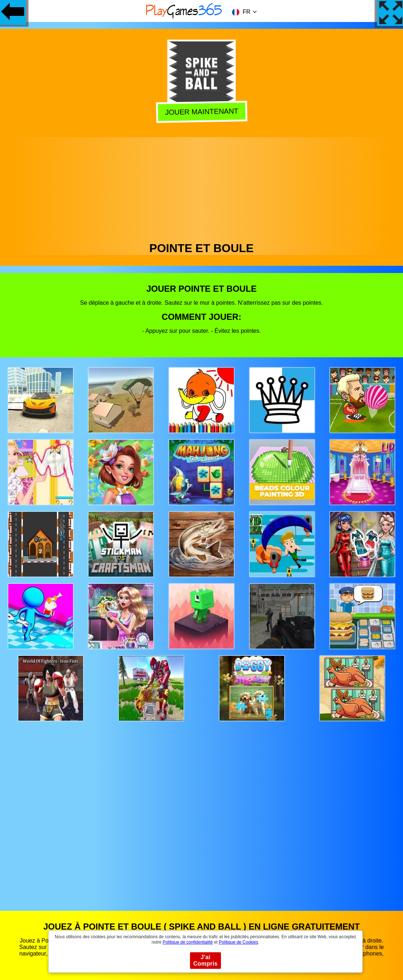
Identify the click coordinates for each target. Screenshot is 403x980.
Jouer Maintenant (201, 112)
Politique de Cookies (238, 942)
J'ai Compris (205, 960)
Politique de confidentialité (188, 942)
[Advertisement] (202, 188)
